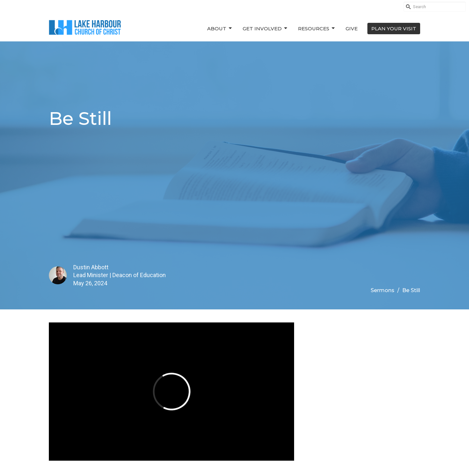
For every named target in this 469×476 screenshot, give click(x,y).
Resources (317, 28)
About (220, 28)
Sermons (383, 290)
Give (352, 29)
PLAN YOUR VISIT (394, 29)
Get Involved (265, 28)
